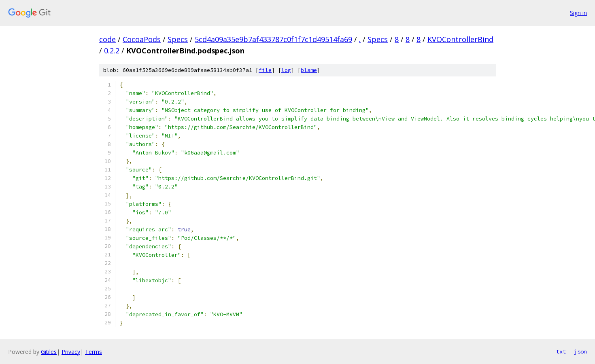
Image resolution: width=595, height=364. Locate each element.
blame (309, 70)
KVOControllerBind (460, 39)
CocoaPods (142, 39)
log (286, 70)
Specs (178, 39)
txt (561, 351)
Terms (93, 352)
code (107, 39)
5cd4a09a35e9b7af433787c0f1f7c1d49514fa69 (273, 39)
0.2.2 (112, 51)
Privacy (71, 352)
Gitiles (49, 352)
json (580, 351)
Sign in (578, 13)
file (265, 70)
